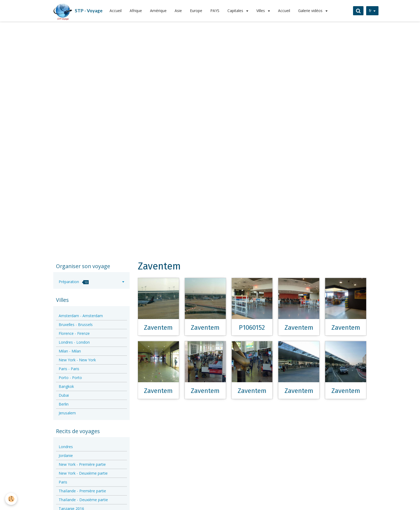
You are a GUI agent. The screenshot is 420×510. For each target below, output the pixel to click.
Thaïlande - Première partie (82, 491)
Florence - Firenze (74, 333)
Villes (261, 11)
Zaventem (158, 327)
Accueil (116, 11)
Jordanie (66, 455)
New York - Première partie (82, 464)
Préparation (74, 282)
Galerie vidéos (311, 11)
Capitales (236, 11)
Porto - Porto (70, 378)
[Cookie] (11, 499)
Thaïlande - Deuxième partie (83, 500)
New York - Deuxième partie (83, 473)
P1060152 (252, 327)
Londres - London (74, 342)
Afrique (136, 11)
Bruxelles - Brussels (76, 325)
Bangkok (66, 386)
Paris (63, 482)
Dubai (64, 395)
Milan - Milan (70, 351)
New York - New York (77, 360)
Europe (196, 11)
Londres (66, 447)
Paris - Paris (69, 369)
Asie (178, 11)
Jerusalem (67, 413)
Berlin (64, 404)
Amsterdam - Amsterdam (81, 316)
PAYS (215, 11)
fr (370, 11)
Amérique (158, 11)
